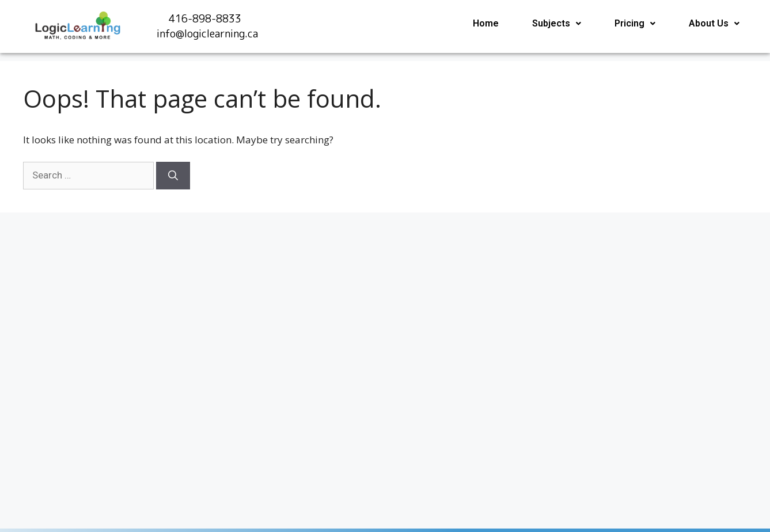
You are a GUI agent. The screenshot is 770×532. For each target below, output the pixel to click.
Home (486, 23)
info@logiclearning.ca (207, 34)
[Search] (173, 176)
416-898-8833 (205, 19)
